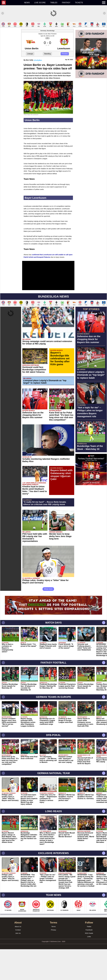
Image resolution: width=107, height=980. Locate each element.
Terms (54, 957)
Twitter (89, 957)
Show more (48, 620)
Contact (18, 961)
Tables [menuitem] (54, 3)
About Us (18, 957)
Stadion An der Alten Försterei (47, 65)
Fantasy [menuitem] (66, 3)
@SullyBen (38, 91)
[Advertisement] (53, 36)
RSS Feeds (89, 964)
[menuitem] (12, 3)
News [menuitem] (27, 3)
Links (89, 967)
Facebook (89, 961)
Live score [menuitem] (40, 3)
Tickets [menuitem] (79, 3)
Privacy (53, 961)
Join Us (18, 964)
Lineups (30, 85)
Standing (47, 85)
